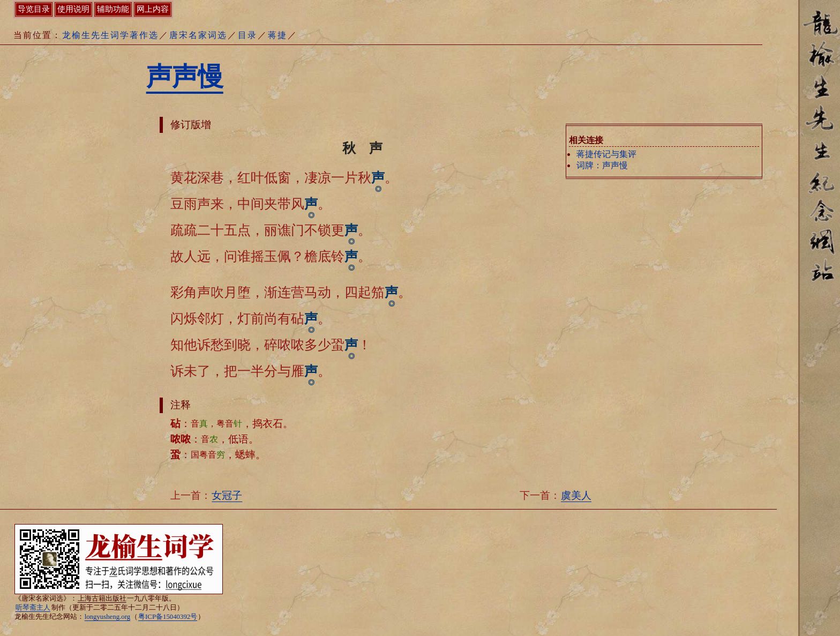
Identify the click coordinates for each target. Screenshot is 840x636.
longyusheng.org (107, 617)
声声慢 (185, 76)
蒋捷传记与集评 (606, 154)
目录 (247, 35)
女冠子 (227, 495)
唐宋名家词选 (198, 35)
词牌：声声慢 (602, 165)
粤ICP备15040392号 (168, 617)
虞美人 (576, 495)
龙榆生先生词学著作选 (110, 35)
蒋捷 (277, 35)
